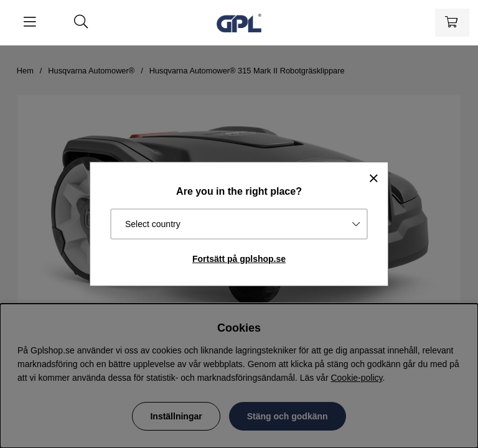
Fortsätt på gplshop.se (239, 259)
